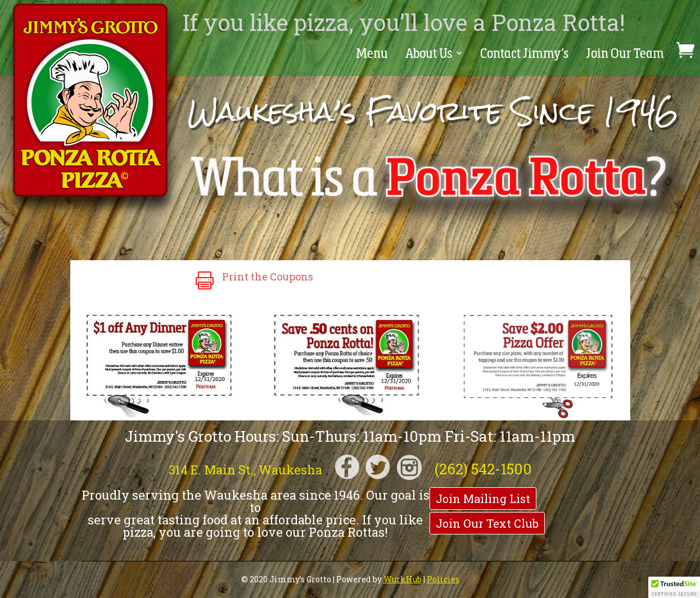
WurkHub (403, 579)
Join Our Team (624, 55)
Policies (443, 579)
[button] (674, 587)
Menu (362, 55)
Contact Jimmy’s (521, 55)
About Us (421, 55)
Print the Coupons (268, 277)
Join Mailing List (483, 499)
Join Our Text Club (487, 523)
